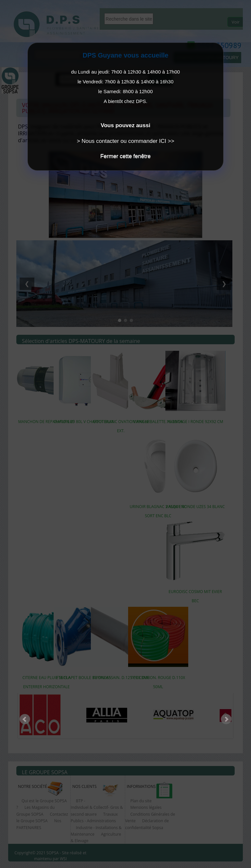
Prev (25, 719)
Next (226, 719)
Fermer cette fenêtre (125, 156)
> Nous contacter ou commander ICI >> (125, 141)
